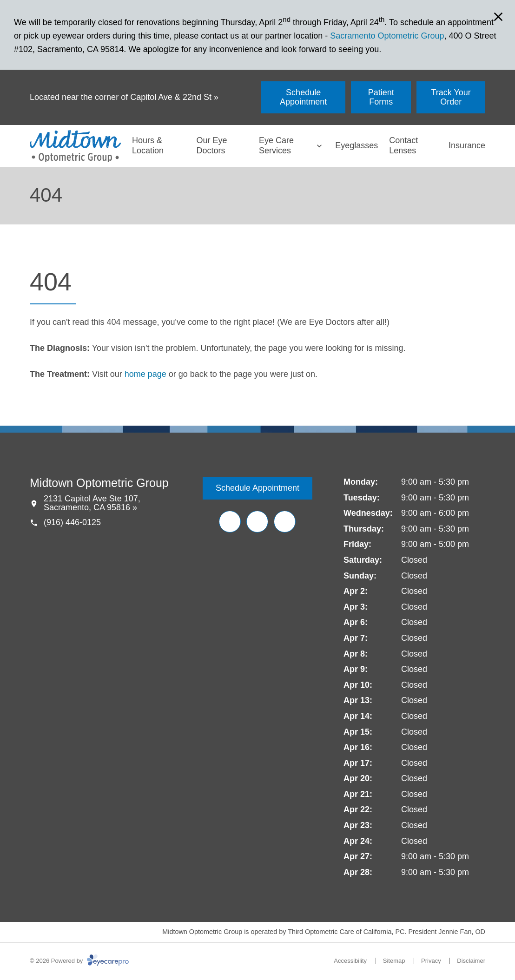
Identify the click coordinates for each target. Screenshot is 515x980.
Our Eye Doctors (212, 145)
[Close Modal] (498, 17)
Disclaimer (471, 961)
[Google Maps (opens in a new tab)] (285, 522)
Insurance (467, 145)
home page (145, 374)
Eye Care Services (276, 145)
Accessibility (350, 961)
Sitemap (394, 961)
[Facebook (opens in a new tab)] (230, 522)
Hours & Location (148, 145)
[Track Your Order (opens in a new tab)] (451, 97)
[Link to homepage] (75, 146)
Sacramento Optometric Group (387, 36)
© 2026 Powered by (79, 961)
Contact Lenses (403, 145)
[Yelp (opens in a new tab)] (257, 522)
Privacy (431, 961)
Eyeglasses (357, 145)
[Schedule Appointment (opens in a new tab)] (303, 97)
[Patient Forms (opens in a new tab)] (381, 97)
